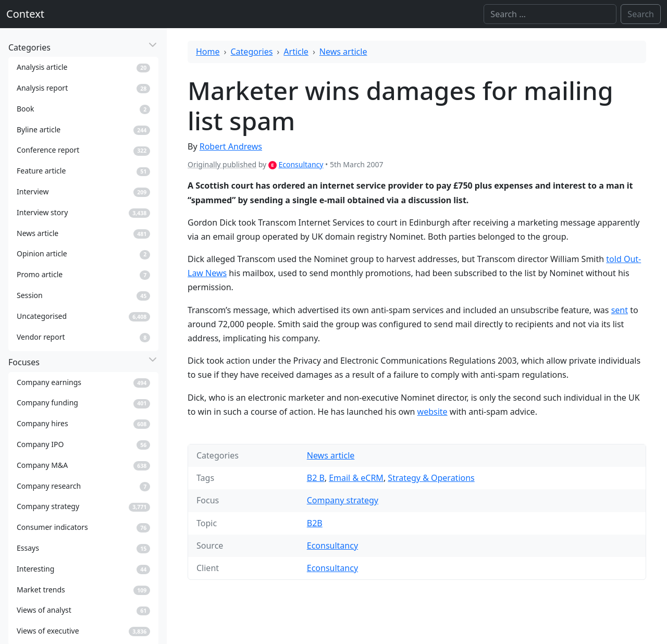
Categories (252, 52)
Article (296, 52)
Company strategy (343, 500)
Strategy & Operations (431, 478)
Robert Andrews (231, 146)
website (433, 412)
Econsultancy (301, 164)
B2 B (316, 478)
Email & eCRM (356, 478)
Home (208, 52)
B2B (315, 523)
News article (343, 52)
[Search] (550, 14)
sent (620, 310)
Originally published (222, 164)
